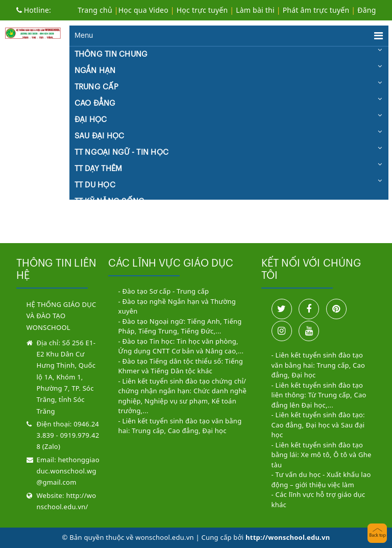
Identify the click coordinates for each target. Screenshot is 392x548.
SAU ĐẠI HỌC (100, 136)
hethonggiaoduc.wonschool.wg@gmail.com (68, 471)
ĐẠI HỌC (91, 120)
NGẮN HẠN (95, 71)
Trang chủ (95, 10)
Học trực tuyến (202, 10)
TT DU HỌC (95, 185)
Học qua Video (143, 10)
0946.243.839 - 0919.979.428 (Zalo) (68, 435)
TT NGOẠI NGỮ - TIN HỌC (122, 152)
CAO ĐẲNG (95, 103)
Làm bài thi (255, 10)
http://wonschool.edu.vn (288, 537)
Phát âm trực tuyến (317, 10)
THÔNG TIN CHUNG (111, 54)
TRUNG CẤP (96, 87)
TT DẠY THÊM (99, 169)
